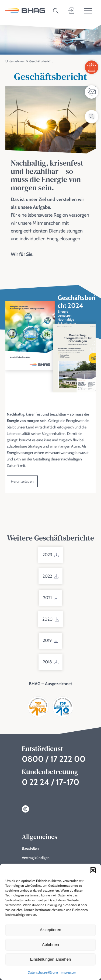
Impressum (68, 972)
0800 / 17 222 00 (54, 759)
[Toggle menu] (88, 11)
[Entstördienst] (92, 67)
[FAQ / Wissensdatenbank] (92, 117)
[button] (93, 870)
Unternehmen (15, 61)
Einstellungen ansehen (51, 959)
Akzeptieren (50, 930)
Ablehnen (50, 944)
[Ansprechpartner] (92, 92)
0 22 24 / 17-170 (50, 782)
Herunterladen (22, 483)
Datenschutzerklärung (43, 972)
